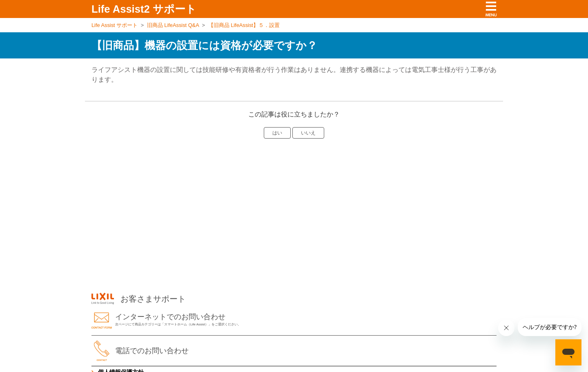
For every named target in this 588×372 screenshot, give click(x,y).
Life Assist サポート (115, 25)
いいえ (308, 133)
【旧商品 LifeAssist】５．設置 (244, 25)
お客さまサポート (139, 299)
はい (277, 133)
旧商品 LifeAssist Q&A (173, 25)
